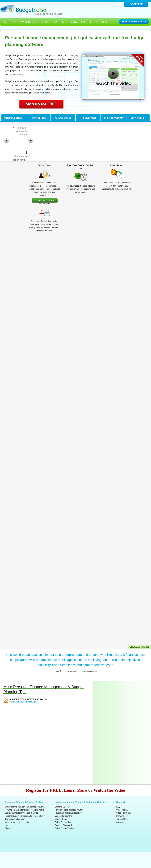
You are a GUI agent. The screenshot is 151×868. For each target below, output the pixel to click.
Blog (73, 22)
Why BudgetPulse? (35, 22)
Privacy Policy (122, 816)
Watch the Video (109, 790)
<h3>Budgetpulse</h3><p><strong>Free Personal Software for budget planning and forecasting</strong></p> (31, 10)
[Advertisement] (109, 732)
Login (136, 4)
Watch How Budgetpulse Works (113, 77)
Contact (120, 822)
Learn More (76, 790)
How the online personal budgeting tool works (24, 810)
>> (31, 141)
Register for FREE (44, 790)
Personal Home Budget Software (69, 810)
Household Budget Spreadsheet (68, 813)
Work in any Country (113, 117)
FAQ (118, 807)
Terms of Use (122, 819)
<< (7, 141)
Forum (86, 22)
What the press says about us (18, 822)
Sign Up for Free (41, 104)
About (9, 22)
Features (59, 22)
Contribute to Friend (135, 22)
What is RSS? (32, 702)
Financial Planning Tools (65, 825)
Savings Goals (138, 117)
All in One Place (63, 117)
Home (8, 825)
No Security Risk (88, 117)
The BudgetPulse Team (15, 819)
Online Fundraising (63, 822)
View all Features (139, 647)
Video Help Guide (124, 813)
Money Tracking (38, 117)
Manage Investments (64, 816)
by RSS (13, 702)
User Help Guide (124, 810)
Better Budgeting (13, 117)
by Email (21, 702)
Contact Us (101, 22)
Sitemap (8, 828)
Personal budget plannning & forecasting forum (25, 816)
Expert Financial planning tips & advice (21, 813)
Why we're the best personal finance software (24, 807)
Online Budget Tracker (64, 828)
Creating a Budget (62, 807)
